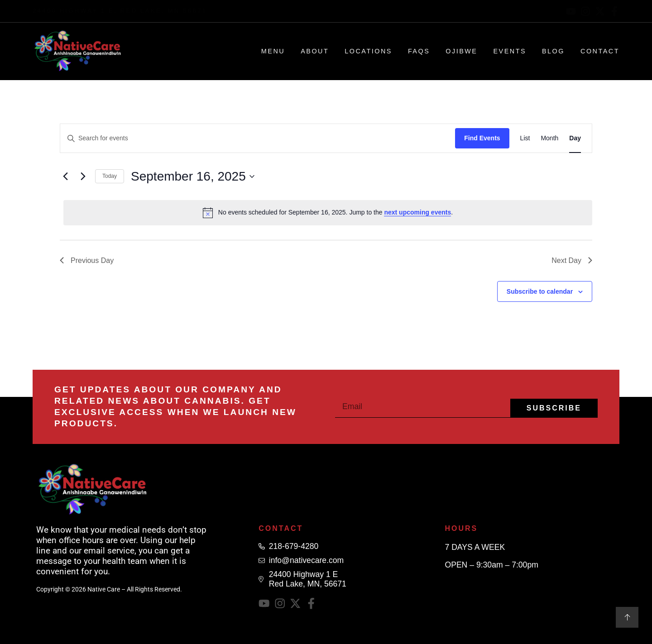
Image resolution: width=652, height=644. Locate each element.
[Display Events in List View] (525, 138)
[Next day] (83, 177)
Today (110, 176)
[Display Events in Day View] (575, 138)
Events (510, 51)
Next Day (572, 260)
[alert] (328, 213)
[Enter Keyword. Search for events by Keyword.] (258, 138)
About (315, 51)
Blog (553, 51)
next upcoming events (417, 212)
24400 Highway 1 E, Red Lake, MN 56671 (120, 11)
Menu (273, 51)
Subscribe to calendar (540, 291)
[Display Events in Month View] (549, 138)
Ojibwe (461, 51)
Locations (368, 51)
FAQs (419, 51)
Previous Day (87, 260)
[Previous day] (65, 177)
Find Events (482, 138)
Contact (600, 51)
